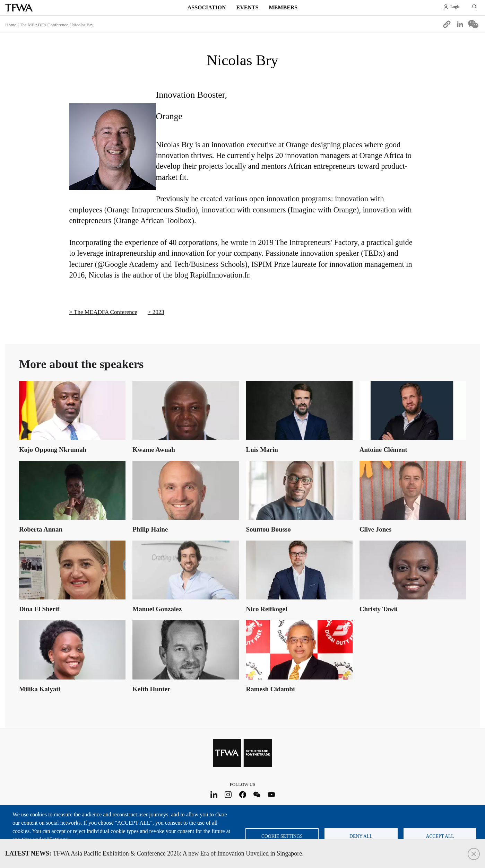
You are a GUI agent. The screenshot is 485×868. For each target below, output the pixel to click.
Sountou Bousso (269, 529)
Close (474, 854)
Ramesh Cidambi (271, 689)
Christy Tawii (379, 609)
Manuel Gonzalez (157, 609)
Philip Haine (150, 529)
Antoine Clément (383, 450)
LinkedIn (214, 795)
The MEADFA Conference (44, 25)
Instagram (228, 795)
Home (11, 25)
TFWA (19, 8)
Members (283, 7)
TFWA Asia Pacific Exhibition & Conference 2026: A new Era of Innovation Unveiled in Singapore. (154, 853)
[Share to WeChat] (473, 24)
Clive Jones (375, 529)
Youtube (271, 795)
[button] (447, 24)
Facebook (242, 795)
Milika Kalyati (40, 689)
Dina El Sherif (39, 609)
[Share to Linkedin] (460, 24)
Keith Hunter (151, 689)
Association (207, 7)
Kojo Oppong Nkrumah (53, 450)
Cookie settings (282, 836)
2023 (158, 312)
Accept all (440, 836)
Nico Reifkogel (267, 609)
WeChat (257, 795)
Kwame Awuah (154, 450)
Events (248, 7)
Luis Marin (262, 450)
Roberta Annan (41, 529)
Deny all (361, 836)
